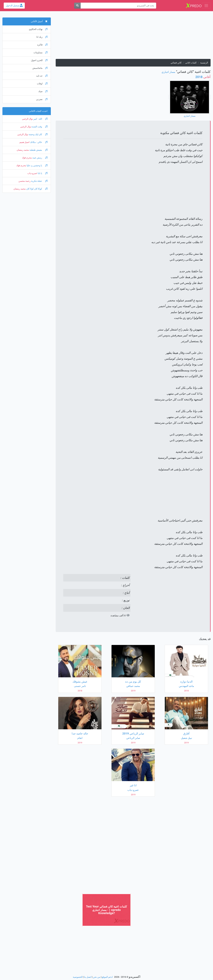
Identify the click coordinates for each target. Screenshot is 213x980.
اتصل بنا (88, 977)
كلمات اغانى (191, 63)
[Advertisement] (133, 36)
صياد (43, 91)
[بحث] (77, 6)
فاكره (42, 45)
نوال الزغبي (27, 119)
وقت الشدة (39, 127)
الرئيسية (204, 63)
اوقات (42, 84)
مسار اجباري (168, 72)
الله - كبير (40, 119)
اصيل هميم (24, 142)
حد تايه (42, 76)
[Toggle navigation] (206, 6)
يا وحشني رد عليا (37, 165)
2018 (203, 77)
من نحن (97, 977)
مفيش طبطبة (38, 150)
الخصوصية (78, 977)
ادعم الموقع (107, 977)
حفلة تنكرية (39, 181)
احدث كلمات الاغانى (38, 111)
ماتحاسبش (40, 68)
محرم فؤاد (27, 158)
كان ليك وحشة (38, 134)
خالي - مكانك (38, 142)
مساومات (40, 53)
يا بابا (42, 173)
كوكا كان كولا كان (37, 189)
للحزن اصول (39, 60)
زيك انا (42, 37)
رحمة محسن (25, 181)
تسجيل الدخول (14, 6)
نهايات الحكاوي (38, 29)
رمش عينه (40, 158)
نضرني (42, 99)
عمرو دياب (32, 173)
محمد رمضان (23, 150)
